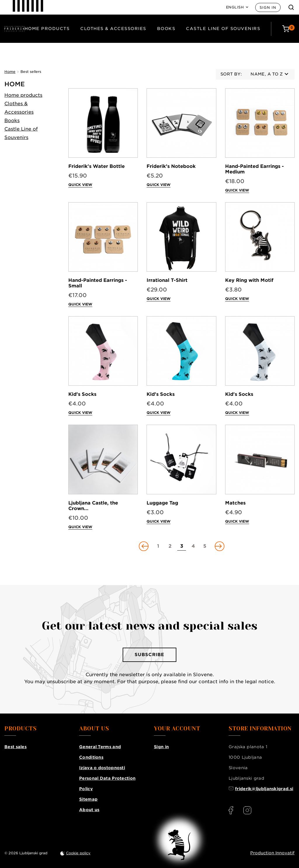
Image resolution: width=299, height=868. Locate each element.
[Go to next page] (219, 546)
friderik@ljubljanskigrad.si (264, 789)
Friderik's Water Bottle (97, 166)
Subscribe (149, 655)
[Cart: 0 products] (288, 29)
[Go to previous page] (144, 546)
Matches (235, 503)
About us (89, 810)
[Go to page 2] (170, 546)
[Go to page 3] (182, 546)
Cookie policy (78, 853)
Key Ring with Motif (249, 280)
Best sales (15, 747)
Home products (47, 29)
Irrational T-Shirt (167, 280)
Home (15, 84)
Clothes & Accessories (113, 29)
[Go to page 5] (205, 546)
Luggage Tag (162, 503)
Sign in (268, 7)
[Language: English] (237, 7)
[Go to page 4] (193, 546)
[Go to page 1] (158, 546)
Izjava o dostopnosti (102, 768)
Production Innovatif (272, 853)
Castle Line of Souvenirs (223, 29)
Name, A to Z (269, 74)
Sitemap (88, 799)
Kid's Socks (82, 394)
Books (166, 29)
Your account (177, 729)
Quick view (80, 185)
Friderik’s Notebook (171, 166)
